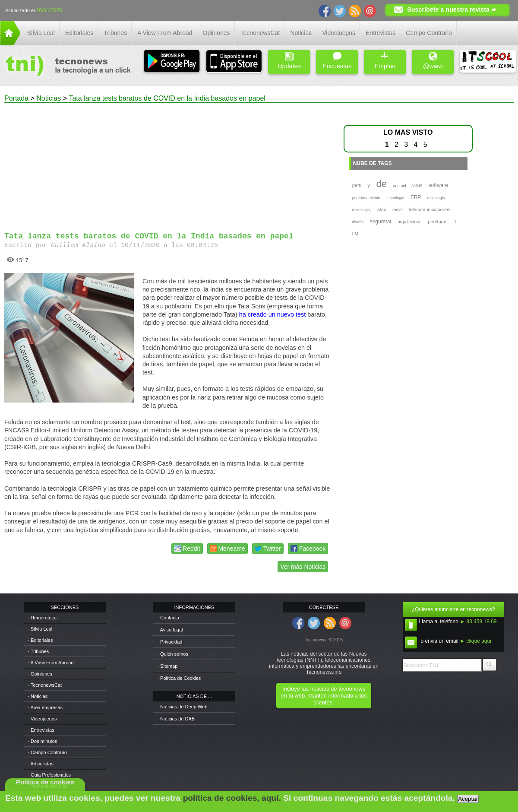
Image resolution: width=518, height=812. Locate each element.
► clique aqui (475, 641)
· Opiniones (40, 674)
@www (433, 61)
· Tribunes (38, 651)
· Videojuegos (42, 719)
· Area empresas (45, 707)
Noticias (301, 33)
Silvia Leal (41, 33)
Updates (289, 61)
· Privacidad (170, 642)
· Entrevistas (41, 730)
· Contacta (168, 618)
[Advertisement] (167, 164)
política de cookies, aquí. (232, 798)
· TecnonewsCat (45, 685)
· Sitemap (167, 666)
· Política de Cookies (179, 678)
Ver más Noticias (303, 567)
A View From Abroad (165, 33)
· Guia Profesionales (49, 775)
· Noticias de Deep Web (182, 707)
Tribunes (115, 33)
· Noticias (38, 696)
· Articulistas (41, 764)
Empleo (385, 61)
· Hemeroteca (42, 618)
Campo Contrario (429, 33)
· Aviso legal (170, 630)
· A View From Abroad (51, 663)
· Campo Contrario (47, 752)
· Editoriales (40, 640)
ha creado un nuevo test (272, 314)
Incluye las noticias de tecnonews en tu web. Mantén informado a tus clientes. (324, 696)
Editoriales (79, 33)
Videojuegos (339, 33)
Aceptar (468, 799)
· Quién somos (173, 654)
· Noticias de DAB (176, 719)
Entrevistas (381, 33)
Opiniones (216, 33)
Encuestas (337, 61)
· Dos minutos (43, 741)
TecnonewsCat (260, 33)
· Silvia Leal (40, 629)
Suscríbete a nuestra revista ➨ (452, 10)
